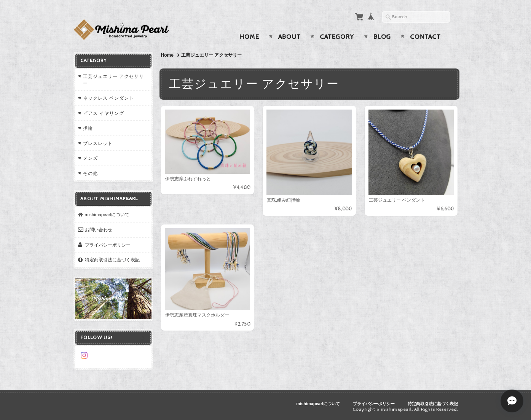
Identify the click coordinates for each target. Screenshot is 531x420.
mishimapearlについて (107, 214)
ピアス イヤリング (104, 113)
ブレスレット (98, 143)
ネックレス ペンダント (108, 98)
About (289, 37)
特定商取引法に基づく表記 (112, 260)
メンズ (90, 158)
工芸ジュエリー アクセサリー (113, 80)
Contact (425, 37)
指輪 (88, 128)
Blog (382, 37)
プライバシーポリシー (108, 245)
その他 (90, 173)
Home (249, 37)
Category (337, 37)
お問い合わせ (99, 230)
